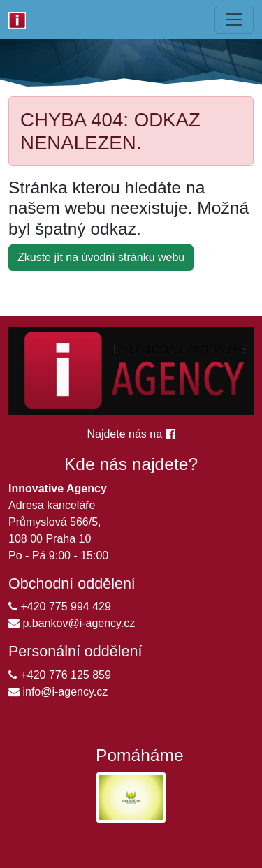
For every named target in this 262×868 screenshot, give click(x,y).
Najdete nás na (131, 434)
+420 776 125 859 (60, 675)
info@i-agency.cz (58, 692)
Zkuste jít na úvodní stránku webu (101, 257)
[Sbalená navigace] (234, 20)
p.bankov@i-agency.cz (72, 623)
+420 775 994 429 (60, 606)
